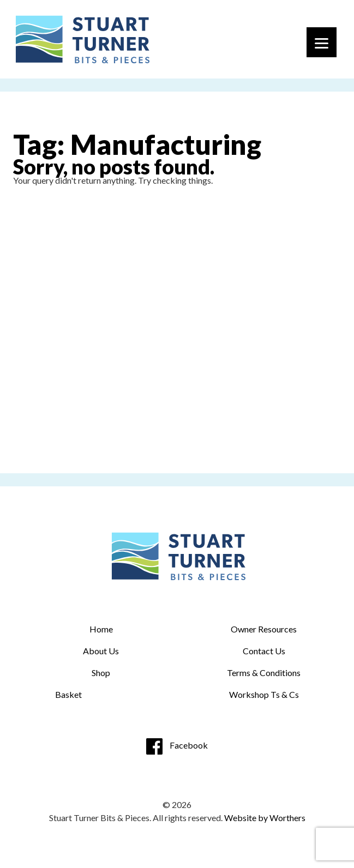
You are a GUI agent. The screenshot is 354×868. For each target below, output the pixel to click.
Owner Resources (264, 629)
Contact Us (264, 651)
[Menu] (322, 42)
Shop (101, 673)
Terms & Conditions (264, 673)
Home (101, 629)
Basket (68, 694)
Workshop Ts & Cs (264, 694)
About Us (101, 651)
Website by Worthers (265, 818)
